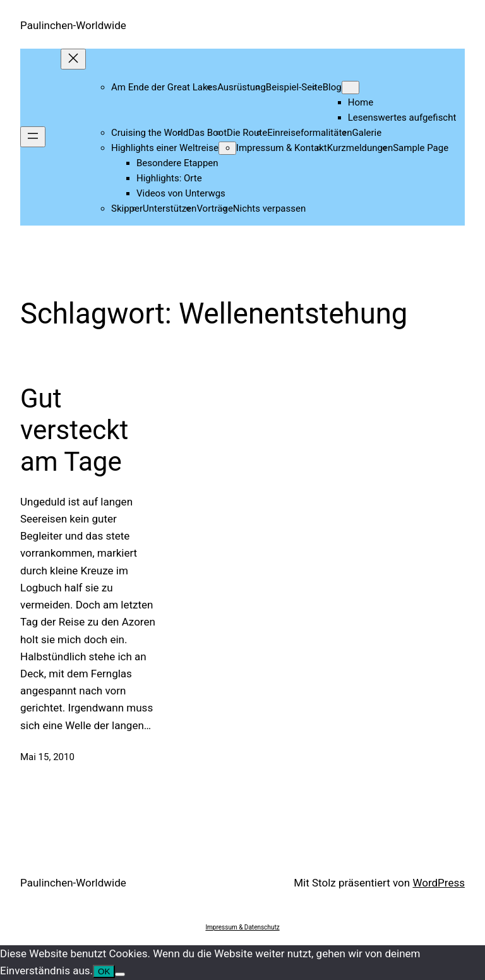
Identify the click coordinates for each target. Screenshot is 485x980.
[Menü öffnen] (33, 137)
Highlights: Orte (169, 178)
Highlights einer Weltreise (165, 148)
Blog (332, 87)
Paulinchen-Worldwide (73, 25)
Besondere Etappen (177, 163)
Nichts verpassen (269, 209)
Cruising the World (150, 133)
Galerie (367, 133)
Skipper (127, 209)
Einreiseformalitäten (309, 133)
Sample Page (421, 148)
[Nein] (120, 974)
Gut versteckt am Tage (74, 430)
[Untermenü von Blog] (350, 88)
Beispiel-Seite (294, 87)
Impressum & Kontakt (282, 148)
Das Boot (207, 133)
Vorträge (214, 209)
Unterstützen (170, 209)
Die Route (247, 133)
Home (361, 102)
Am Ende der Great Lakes (164, 87)
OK (104, 971)
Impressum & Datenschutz (242, 927)
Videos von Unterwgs (181, 193)
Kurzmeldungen (360, 148)
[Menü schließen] (73, 59)
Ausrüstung (242, 87)
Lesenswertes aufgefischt (402, 118)
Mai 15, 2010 (47, 757)
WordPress (439, 883)
